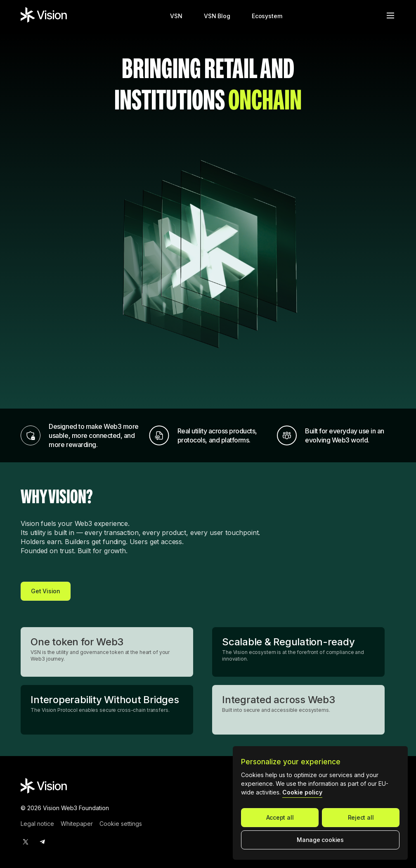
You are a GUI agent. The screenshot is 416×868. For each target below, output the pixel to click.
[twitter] (26, 842)
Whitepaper (77, 824)
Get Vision (46, 591)
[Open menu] (390, 15)
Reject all (361, 817)
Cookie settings (121, 824)
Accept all (280, 817)
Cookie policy (302, 792)
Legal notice (37, 824)
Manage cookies (320, 840)
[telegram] (42, 842)
